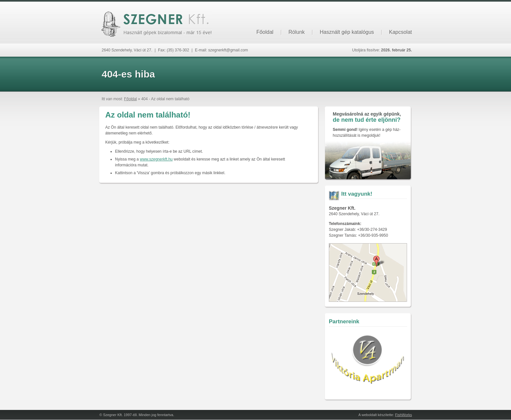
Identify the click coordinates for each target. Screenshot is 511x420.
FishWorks (403, 415)
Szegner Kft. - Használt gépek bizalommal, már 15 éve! (156, 24)
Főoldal (265, 32)
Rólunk (297, 32)
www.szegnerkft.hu (156, 159)
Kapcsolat (401, 32)
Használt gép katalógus (347, 32)
